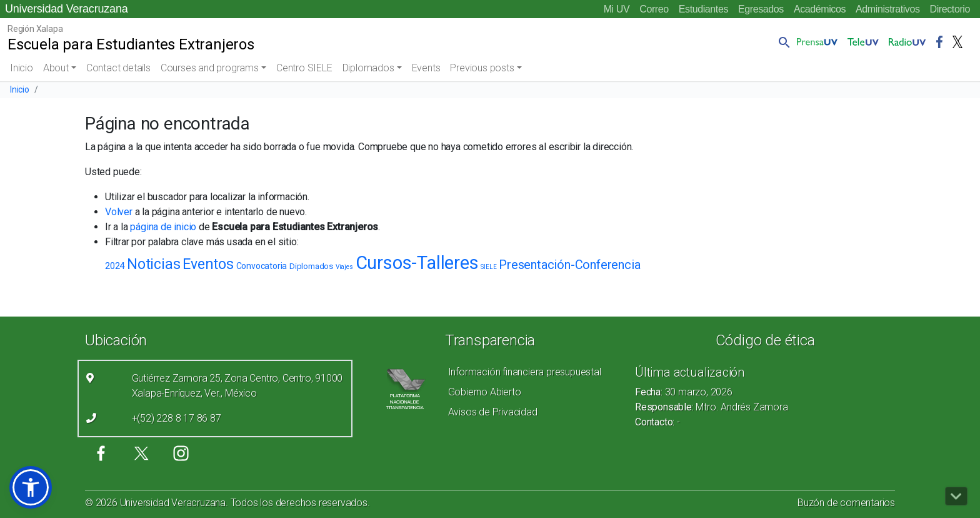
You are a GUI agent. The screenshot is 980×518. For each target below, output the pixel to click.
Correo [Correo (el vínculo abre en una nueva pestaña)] (654, 9)
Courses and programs (210, 68)
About (56, 68)
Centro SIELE (304, 68)
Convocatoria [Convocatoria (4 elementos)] (262, 266)
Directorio (950, 9)
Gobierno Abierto (485, 392)
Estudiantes (703, 9)
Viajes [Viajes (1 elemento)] (344, 267)
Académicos (820, 9)
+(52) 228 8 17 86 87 (177, 418)
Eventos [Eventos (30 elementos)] (208, 264)
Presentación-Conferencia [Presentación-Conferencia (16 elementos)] (569, 265)
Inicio (22, 68)
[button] (782, 42)
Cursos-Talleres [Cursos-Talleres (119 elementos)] (417, 263)
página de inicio (163, 227)
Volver (119, 212)
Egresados (761, 9)
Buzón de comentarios (846, 503)
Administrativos (887, 9)
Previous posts (482, 68)
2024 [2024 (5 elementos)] (115, 266)
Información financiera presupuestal (525, 372)
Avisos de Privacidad (493, 412)
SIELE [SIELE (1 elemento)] (488, 267)
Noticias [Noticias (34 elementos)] (153, 264)
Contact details (118, 68)
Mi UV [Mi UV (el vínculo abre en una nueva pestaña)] (617, 9)
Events (426, 68)
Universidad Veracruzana (67, 9)
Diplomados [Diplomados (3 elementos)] (311, 266)
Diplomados (368, 68)
